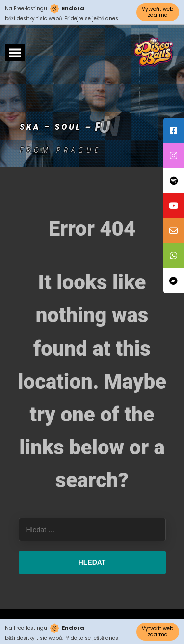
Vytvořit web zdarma (158, 12)
